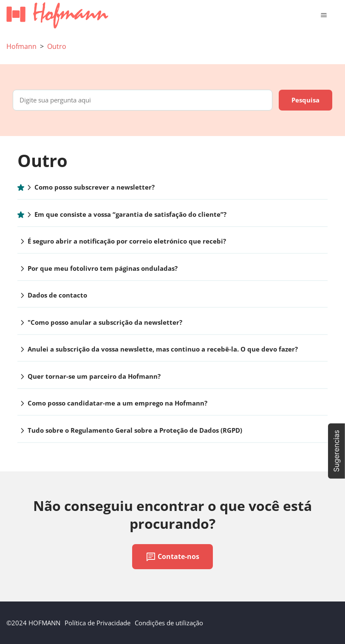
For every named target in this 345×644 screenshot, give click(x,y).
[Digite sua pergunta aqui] (143, 100)
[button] (337, 451)
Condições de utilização (169, 623)
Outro (57, 46)
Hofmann (21, 46)
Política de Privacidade (98, 623)
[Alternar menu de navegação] (324, 15)
